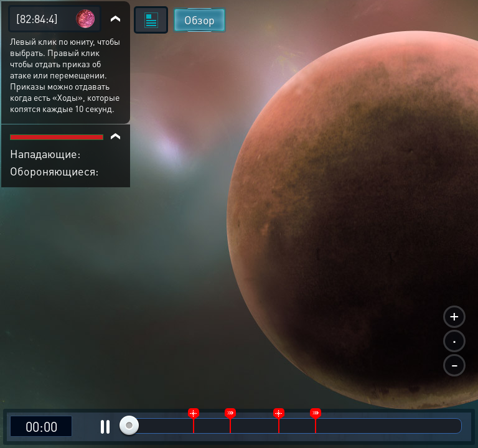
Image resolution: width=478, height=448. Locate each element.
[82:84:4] (37, 18)
